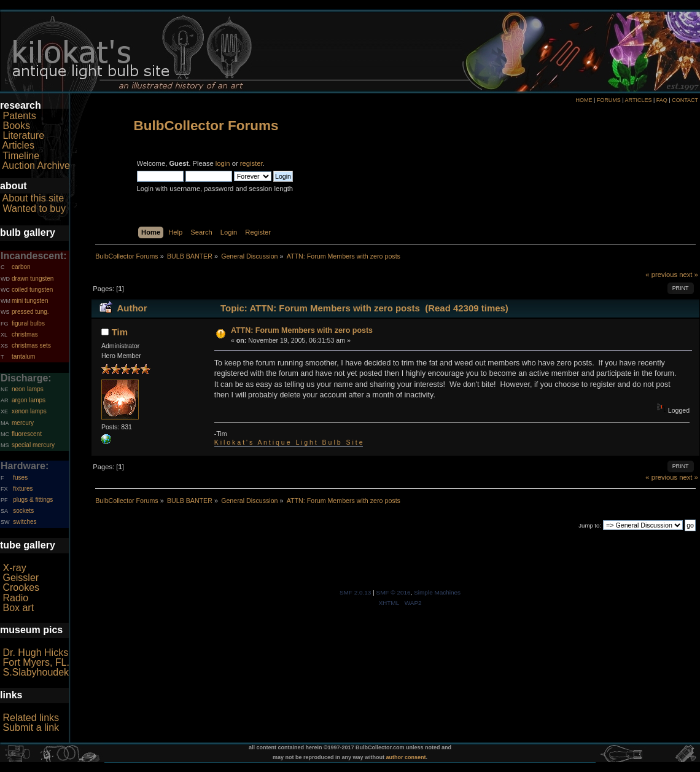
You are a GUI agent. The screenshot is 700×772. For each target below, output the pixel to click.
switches (25, 522)
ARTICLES (639, 100)
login (223, 163)
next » (689, 275)
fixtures (23, 489)
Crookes (21, 587)
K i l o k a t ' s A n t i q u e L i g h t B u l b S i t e (289, 442)
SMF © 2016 (394, 592)
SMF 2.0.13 (356, 592)
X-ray (14, 568)
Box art (18, 608)
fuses (20, 478)
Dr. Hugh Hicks (35, 653)
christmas (25, 334)
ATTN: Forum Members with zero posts (302, 330)
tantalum (23, 357)
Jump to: (590, 525)
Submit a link (31, 727)
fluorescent (27, 434)
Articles (18, 145)
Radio (15, 598)
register (251, 163)
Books (16, 126)
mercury (23, 423)
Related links (31, 718)
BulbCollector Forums (206, 126)
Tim (120, 332)
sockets (23, 511)
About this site (33, 198)
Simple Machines (437, 592)
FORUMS (609, 100)
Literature (23, 135)
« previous (661, 275)
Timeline (21, 156)
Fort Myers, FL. (36, 662)
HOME (584, 100)
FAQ (662, 100)
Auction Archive (36, 166)
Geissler (21, 578)
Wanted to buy (34, 209)
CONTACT (685, 100)
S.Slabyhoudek (36, 672)
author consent (406, 757)
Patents (19, 116)
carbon (21, 267)
